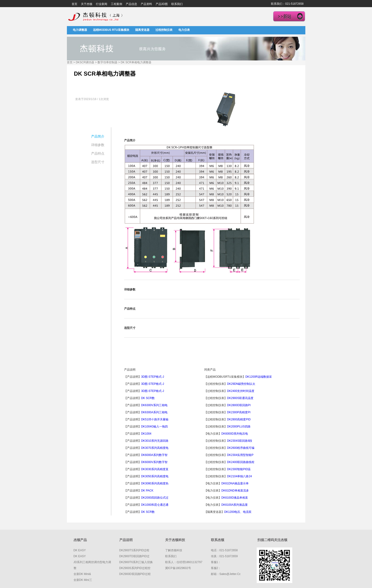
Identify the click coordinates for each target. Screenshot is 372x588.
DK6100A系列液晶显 (235, 505)
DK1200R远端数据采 (259, 377)
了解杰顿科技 (174, 550)
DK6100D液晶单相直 (235, 498)
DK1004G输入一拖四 (155, 427)
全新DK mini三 (83, 580)
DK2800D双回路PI (239, 405)
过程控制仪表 (164, 30)
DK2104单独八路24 (239, 476)
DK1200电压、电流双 (238, 512)
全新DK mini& (82, 574)
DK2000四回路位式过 (155, 498)
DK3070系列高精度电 (155, 448)
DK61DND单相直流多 (235, 491)
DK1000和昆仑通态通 (155, 505)
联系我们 (177, 4)
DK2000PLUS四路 (239, 427)
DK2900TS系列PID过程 (134, 550)
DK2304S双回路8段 (240, 441)
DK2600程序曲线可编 (241, 448)
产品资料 (146, 4)
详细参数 (98, 145)
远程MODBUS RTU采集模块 (111, 30)
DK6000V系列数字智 (154, 462)
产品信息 (131, 4)
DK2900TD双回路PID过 (134, 556)
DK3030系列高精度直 (155, 469)
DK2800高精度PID (239, 419)
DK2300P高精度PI (239, 412)
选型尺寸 (98, 162)
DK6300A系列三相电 (154, 412)
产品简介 (98, 136)
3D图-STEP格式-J (153, 377)
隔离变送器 (142, 30)
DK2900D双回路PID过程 (135, 574)
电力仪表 (184, 30)
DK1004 (147, 434)
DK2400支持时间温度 (241, 391)
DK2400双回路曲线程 (241, 462)
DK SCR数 (148, 398)
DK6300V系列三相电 (154, 405)
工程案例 (116, 4)
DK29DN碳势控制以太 (241, 384)
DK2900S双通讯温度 (240, 398)
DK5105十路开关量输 (155, 419)
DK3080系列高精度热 (155, 483)
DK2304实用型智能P (240, 455)
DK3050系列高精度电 (155, 476)
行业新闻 (102, 4)
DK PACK (147, 491)
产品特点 (98, 153)
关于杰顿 (87, 4)
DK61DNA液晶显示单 (235, 483)
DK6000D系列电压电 (235, 434)
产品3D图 (162, 4)
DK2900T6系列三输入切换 (136, 562)
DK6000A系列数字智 (154, 455)
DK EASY (80, 550)
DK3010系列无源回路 (155, 441)
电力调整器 (80, 30)
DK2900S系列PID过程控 (135, 568)
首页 (74, 4)
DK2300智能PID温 (239, 469)
